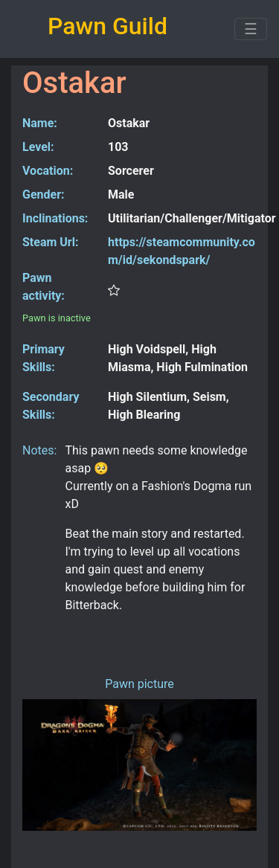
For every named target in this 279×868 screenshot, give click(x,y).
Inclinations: (55, 218)
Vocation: (48, 171)
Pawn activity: (44, 287)
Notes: (38, 450)
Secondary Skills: (51, 406)
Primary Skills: (44, 358)
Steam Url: (50, 242)
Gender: (44, 195)
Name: (40, 123)
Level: (38, 147)
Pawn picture (139, 684)
